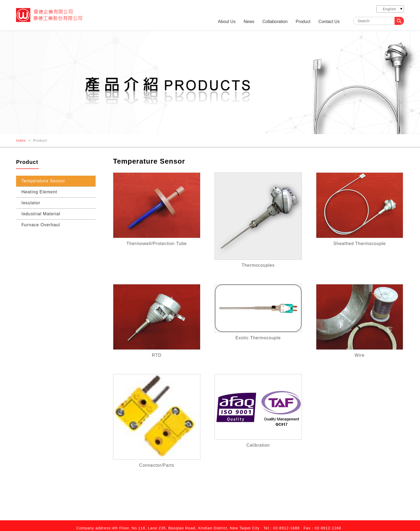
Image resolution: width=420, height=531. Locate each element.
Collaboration (275, 22)
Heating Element (39, 192)
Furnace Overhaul (41, 225)
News (249, 22)
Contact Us (329, 22)
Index (21, 140)
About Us (227, 22)
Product (303, 22)
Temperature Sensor (43, 181)
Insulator (31, 203)
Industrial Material (41, 214)
